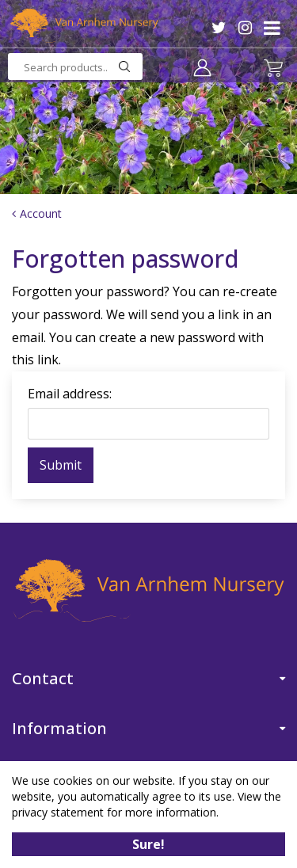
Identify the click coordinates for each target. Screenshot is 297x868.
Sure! (148, 844)
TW (219, 28)
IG (245, 28)
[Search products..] (75, 67)
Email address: (70, 394)
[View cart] (273, 68)
